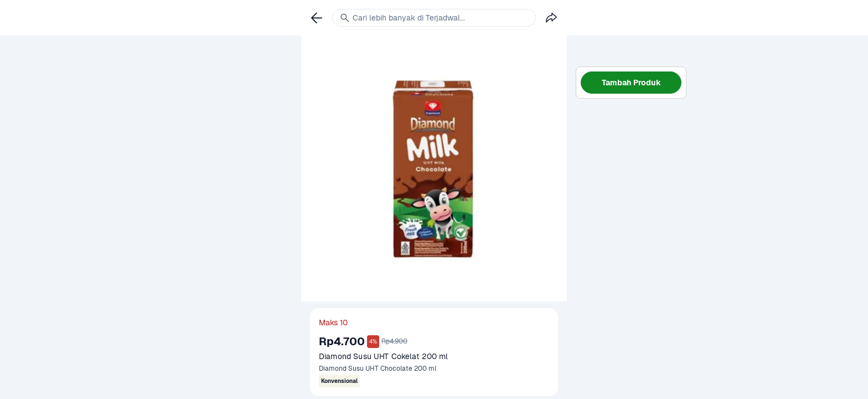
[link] (317, 18)
